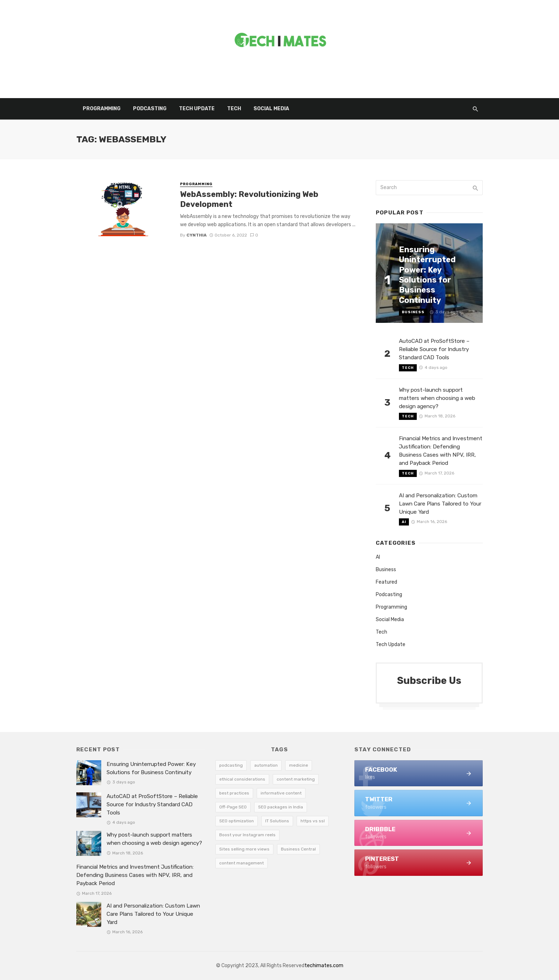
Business (413, 312)
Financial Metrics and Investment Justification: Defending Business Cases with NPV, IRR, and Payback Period (441, 451)
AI (404, 522)
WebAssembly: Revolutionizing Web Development (249, 199)
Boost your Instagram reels (247, 835)
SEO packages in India (281, 807)
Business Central (298, 849)
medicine (299, 765)
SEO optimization (237, 821)
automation (266, 765)
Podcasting (150, 109)
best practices (234, 793)
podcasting (231, 765)
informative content (281, 793)
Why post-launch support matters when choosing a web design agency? (437, 398)
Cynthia (197, 235)
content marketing (296, 779)
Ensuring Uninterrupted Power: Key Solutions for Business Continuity (427, 275)
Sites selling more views (244, 849)
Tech (234, 109)
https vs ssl (313, 821)
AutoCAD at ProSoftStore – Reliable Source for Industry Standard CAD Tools (434, 349)
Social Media (271, 109)
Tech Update (197, 109)
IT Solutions (277, 821)
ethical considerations (242, 779)
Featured (386, 582)
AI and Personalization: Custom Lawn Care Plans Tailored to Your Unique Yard (440, 504)
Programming (102, 109)
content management (242, 863)
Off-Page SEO (233, 807)
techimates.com (324, 966)
